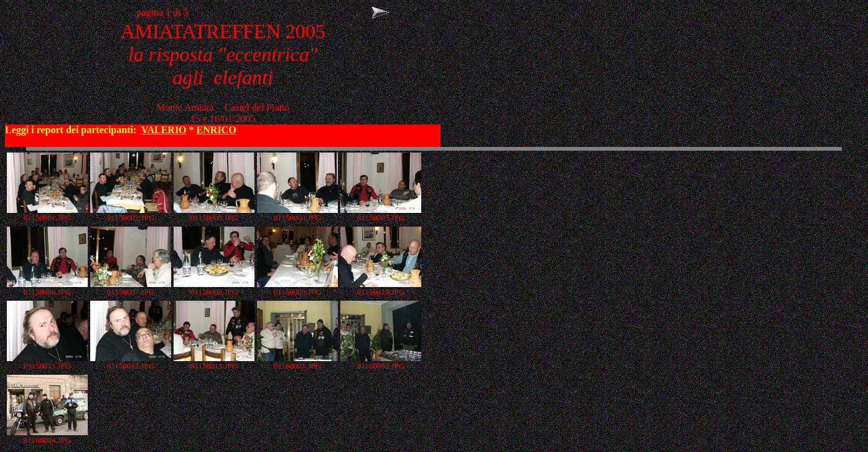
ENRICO (217, 130)
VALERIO (164, 130)
